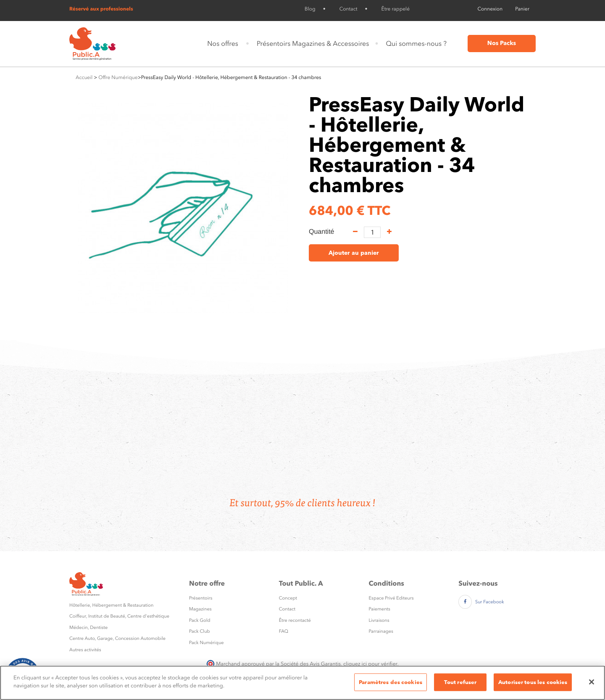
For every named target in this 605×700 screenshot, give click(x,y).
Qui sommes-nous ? (416, 44)
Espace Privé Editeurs (391, 598)
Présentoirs (201, 598)
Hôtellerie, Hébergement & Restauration (111, 605)
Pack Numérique (206, 643)
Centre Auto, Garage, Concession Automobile (117, 638)
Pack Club (200, 631)
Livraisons (379, 620)
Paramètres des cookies (391, 682)
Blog (310, 9)
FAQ (284, 631)
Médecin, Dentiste (88, 627)
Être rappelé (396, 9)
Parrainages (381, 631)
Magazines (200, 609)
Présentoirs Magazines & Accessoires (313, 44)
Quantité (321, 232)
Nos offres (223, 44)
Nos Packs (502, 43)
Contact (349, 9)
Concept (288, 598)
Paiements (380, 609)
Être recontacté (295, 620)
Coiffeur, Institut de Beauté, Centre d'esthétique (119, 616)
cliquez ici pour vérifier (370, 664)
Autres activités (85, 650)
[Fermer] (592, 682)
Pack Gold (200, 620)
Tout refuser (460, 682)
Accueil (84, 77)
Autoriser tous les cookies (533, 682)
